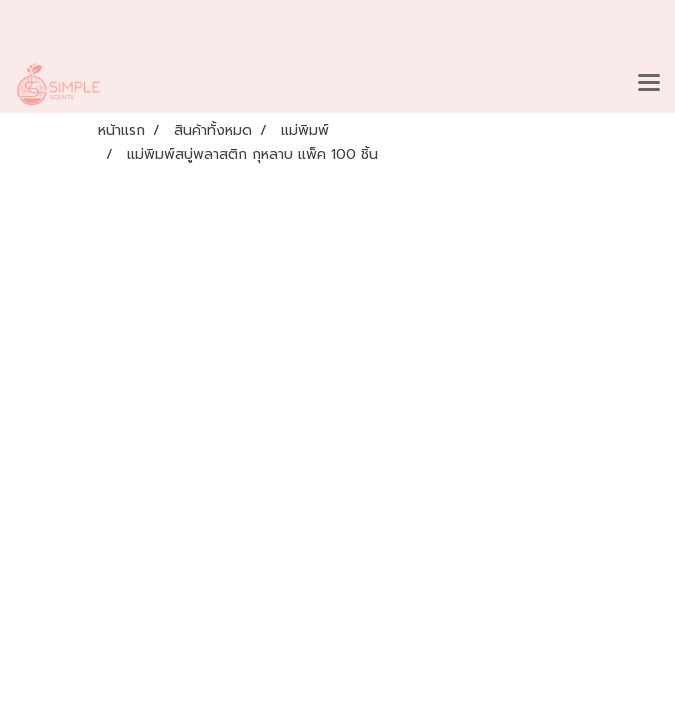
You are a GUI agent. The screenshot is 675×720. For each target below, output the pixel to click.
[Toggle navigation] (649, 84)
